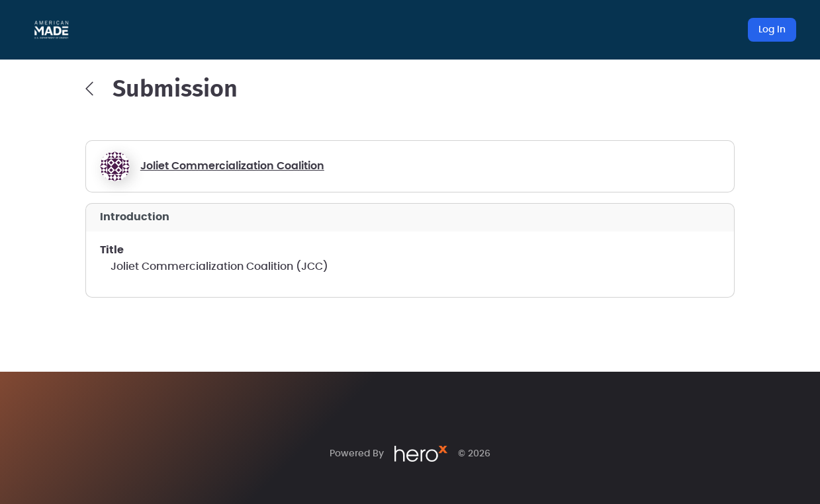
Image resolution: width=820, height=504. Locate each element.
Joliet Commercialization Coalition (232, 166)
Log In (772, 30)
